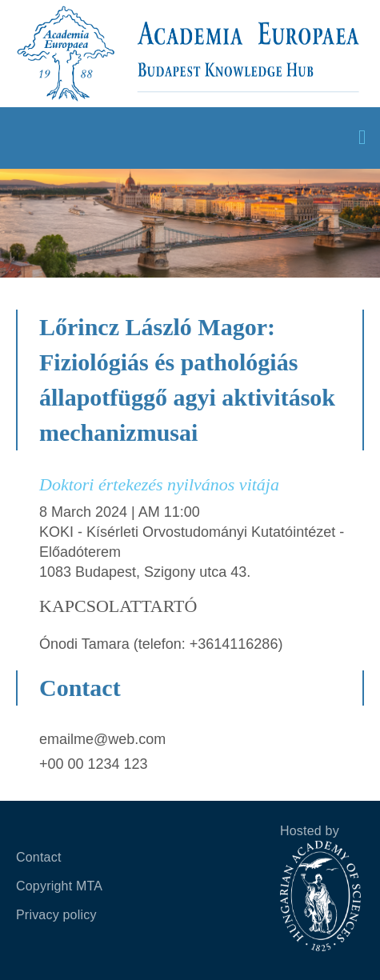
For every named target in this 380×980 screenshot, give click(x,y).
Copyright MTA (59, 886)
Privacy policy (56, 915)
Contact (39, 857)
